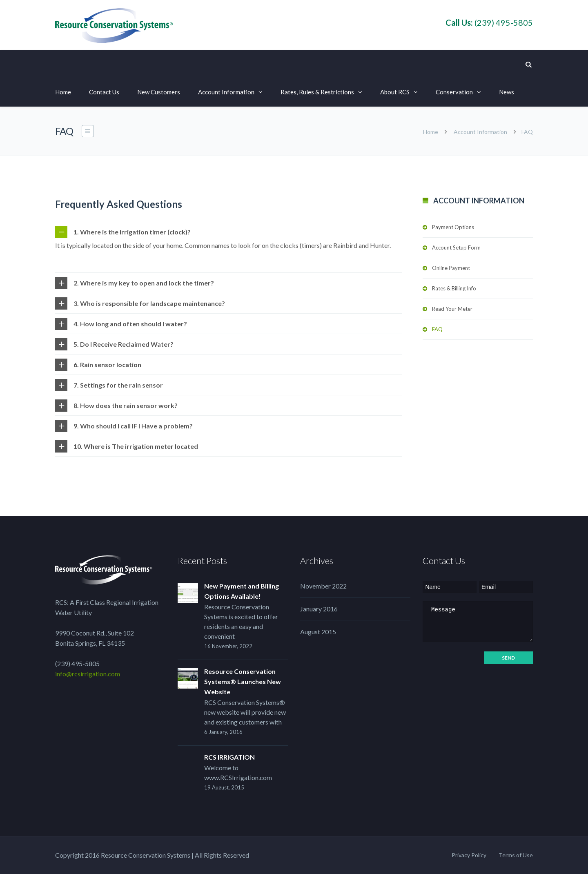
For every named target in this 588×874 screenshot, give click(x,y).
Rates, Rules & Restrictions (317, 92)
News (507, 92)
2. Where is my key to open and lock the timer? (144, 283)
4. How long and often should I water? (130, 324)
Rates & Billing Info (454, 288)
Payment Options (453, 227)
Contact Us (104, 92)
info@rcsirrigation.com (88, 674)
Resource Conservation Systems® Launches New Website (243, 681)
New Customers (159, 92)
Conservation (454, 92)
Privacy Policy (469, 855)
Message (478, 622)
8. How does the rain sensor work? (126, 405)
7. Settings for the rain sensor (118, 385)
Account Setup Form (456, 247)
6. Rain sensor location (107, 365)
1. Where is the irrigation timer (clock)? (132, 232)
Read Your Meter (452, 309)
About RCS (395, 92)
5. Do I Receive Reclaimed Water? (124, 344)
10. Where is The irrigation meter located (136, 446)
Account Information (226, 92)
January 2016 (319, 609)
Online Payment (451, 268)
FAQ (437, 329)
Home (63, 92)
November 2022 (323, 586)
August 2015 (318, 632)
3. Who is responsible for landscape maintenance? (149, 303)
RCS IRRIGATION (229, 757)
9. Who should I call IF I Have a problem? (133, 426)
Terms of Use (516, 855)
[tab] (229, 232)
